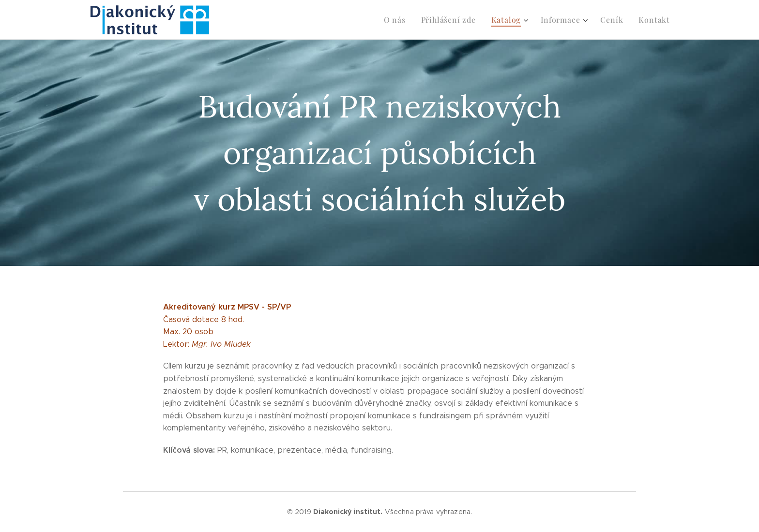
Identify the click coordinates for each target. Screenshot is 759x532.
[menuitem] (407, 20)
